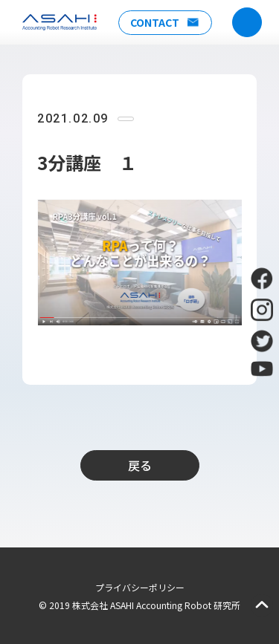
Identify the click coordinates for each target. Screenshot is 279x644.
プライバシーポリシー (140, 587)
